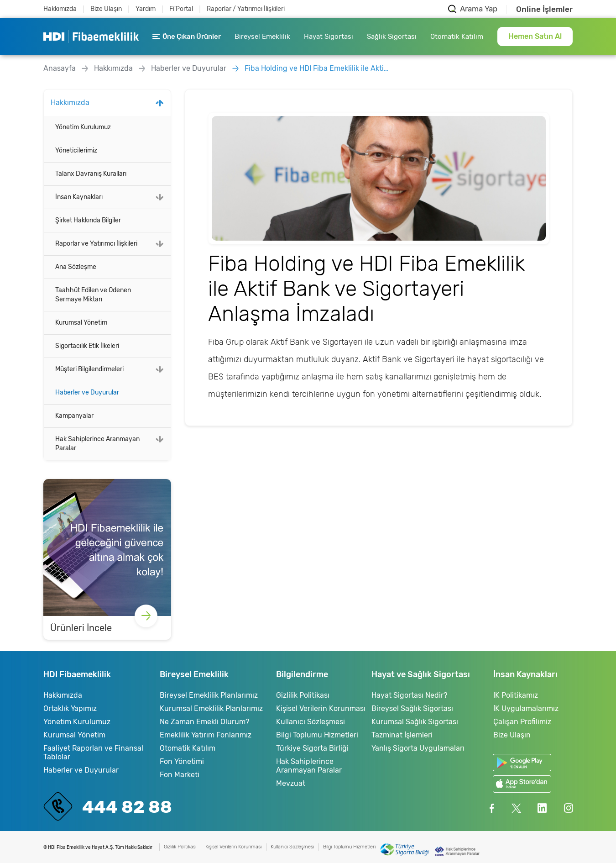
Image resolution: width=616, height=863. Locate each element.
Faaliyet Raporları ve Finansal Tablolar (93, 752)
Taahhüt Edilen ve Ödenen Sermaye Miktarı (93, 295)
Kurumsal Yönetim (81, 323)
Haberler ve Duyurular (189, 68)
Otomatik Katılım (457, 37)
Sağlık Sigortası (392, 37)
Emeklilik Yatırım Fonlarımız (206, 735)
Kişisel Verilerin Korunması (321, 708)
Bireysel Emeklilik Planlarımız (209, 695)
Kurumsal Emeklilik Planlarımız (211, 708)
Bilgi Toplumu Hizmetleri (317, 735)
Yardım (146, 9)
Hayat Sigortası (329, 37)
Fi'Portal (181, 9)
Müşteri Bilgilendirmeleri (89, 369)
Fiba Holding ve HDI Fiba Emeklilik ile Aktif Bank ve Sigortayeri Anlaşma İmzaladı (318, 68)
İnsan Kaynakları (79, 197)
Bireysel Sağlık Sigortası (412, 708)
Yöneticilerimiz (76, 150)
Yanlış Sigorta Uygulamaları (418, 748)
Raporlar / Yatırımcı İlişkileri (246, 9)
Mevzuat (291, 783)
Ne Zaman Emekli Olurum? (204, 722)
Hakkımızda (60, 9)
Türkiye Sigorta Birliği (312, 748)
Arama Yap (479, 9)
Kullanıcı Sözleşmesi (311, 722)
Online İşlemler (544, 9)
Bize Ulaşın (106, 9)
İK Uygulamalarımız (526, 708)
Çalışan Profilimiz (522, 722)
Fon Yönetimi (182, 761)
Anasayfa (60, 68)
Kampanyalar (74, 416)
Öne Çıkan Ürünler (187, 37)
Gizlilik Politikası (303, 695)
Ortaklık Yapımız (70, 708)
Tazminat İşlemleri (402, 735)
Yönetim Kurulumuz (83, 127)
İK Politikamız (516, 695)
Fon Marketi (180, 775)
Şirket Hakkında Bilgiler (88, 220)
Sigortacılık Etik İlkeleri (87, 346)
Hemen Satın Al (535, 36)
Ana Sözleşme (76, 267)
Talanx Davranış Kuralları (91, 174)
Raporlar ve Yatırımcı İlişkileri (96, 244)
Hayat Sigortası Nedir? (409, 695)
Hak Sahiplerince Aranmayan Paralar (97, 444)
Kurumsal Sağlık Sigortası (415, 722)
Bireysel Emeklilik (262, 37)
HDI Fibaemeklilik (91, 37)
